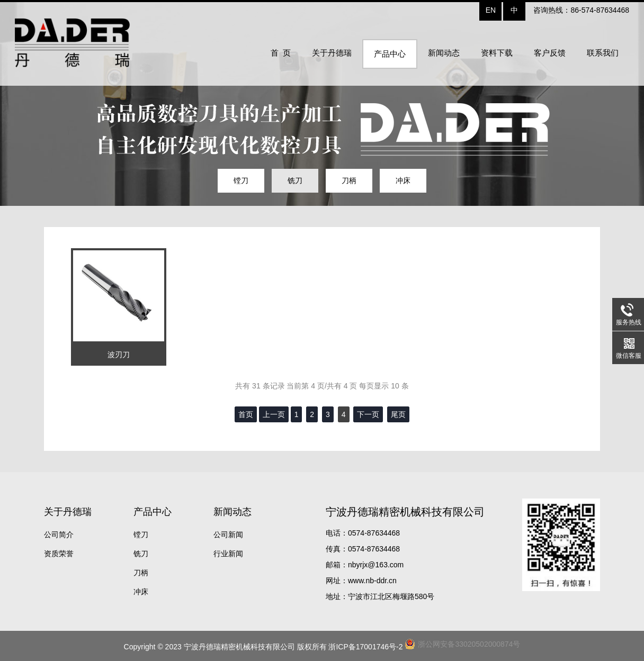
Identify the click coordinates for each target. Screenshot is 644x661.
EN (491, 10)
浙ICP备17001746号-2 (365, 647)
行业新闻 (228, 554)
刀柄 (349, 180)
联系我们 (603, 53)
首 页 (281, 53)
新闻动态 (444, 53)
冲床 (403, 180)
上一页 (274, 414)
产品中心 (390, 54)
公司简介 (59, 535)
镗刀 (241, 180)
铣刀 (295, 180)
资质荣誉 (59, 554)
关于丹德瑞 (332, 53)
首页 (246, 414)
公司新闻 (228, 535)
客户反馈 (550, 53)
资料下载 (497, 53)
